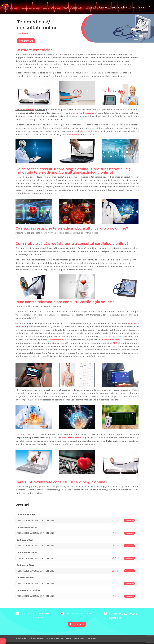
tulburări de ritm (111, 340)
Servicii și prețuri (118, 7)
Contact (142, 7)
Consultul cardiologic (27, 110)
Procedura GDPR (55, 638)
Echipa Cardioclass (97, 7)
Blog (132, 7)
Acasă (65, 7)
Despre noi (76, 7)
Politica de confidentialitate (29, 638)
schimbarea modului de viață (83, 135)
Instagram (92, 638)
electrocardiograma (90, 131)
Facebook (79, 638)
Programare (26, 41)
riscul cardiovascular (84, 113)
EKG (115, 343)
